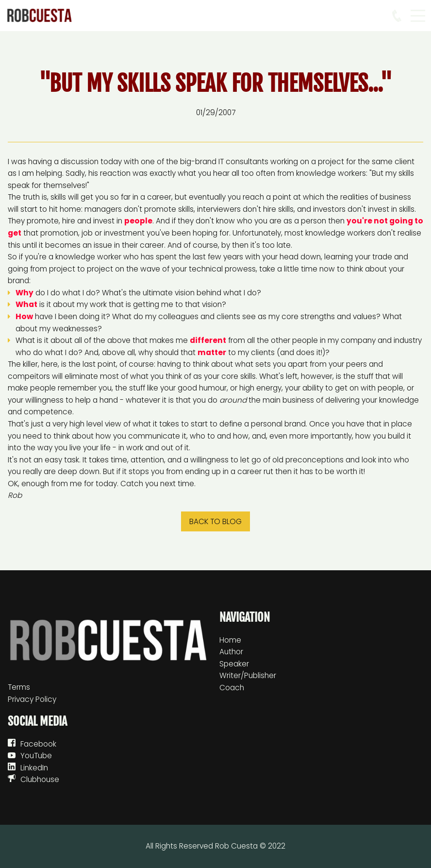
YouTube (36, 756)
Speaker (234, 664)
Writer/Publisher (248, 675)
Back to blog (215, 521)
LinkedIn (34, 768)
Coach (232, 688)
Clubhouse (40, 779)
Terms (19, 687)
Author (231, 652)
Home (230, 640)
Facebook (38, 744)
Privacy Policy (32, 699)
